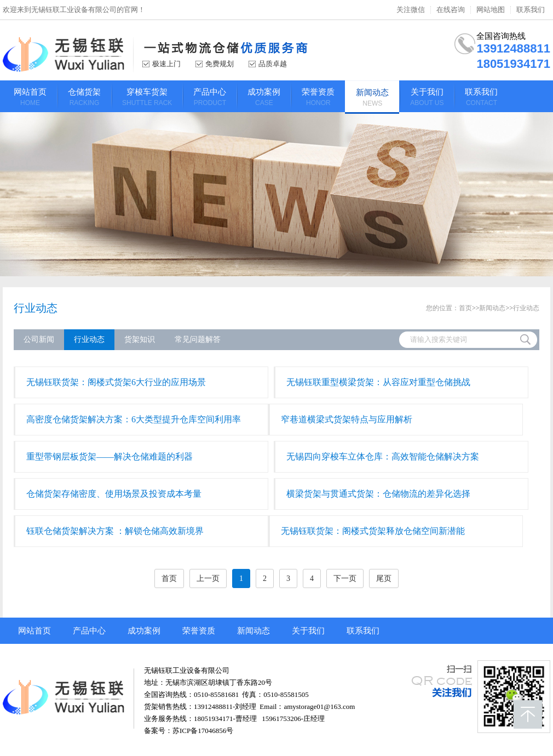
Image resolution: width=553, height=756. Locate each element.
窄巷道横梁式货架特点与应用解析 (347, 419)
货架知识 (140, 339)
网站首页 (34, 631)
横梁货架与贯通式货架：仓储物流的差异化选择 (378, 494)
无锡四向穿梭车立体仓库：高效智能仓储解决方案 (383, 456)
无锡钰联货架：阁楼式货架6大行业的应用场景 (116, 382)
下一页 (345, 578)
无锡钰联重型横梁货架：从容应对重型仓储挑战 (378, 382)
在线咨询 (451, 10)
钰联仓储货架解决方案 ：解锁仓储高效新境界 (115, 531)
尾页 (384, 578)
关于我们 (308, 631)
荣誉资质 (199, 631)
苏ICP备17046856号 (203, 731)
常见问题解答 (198, 339)
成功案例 (144, 631)
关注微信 (411, 10)
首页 (465, 308)
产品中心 (89, 631)
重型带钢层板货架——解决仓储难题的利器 (110, 456)
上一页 (208, 578)
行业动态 (36, 308)
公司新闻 (39, 339)
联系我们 (531, 10)
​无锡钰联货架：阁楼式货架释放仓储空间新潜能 (373, 531)
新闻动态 (492, 308)
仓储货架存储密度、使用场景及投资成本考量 (114, 494)
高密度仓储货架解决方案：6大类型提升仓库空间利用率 (134, 419)
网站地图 (491, 10)
